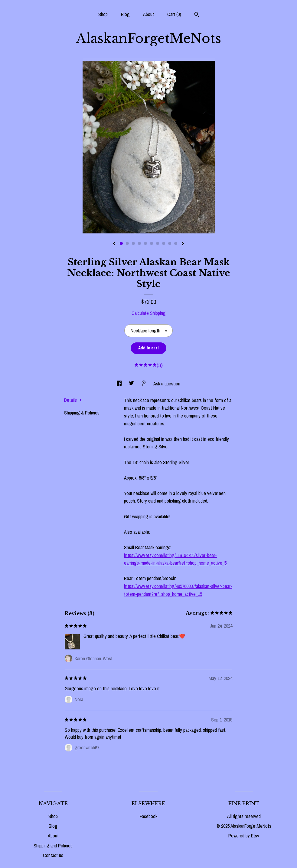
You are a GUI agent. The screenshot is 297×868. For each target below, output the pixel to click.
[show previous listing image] (114, 244)
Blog (125, 14)
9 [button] (170, 243)
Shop (103, 14)
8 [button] (164, 243)
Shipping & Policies (82, 413)
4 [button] (139, 243)
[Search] (197, 15)
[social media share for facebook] (120, 384)
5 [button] (145, 243)
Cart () (174, 14)
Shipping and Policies (53, 846)
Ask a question (167, 384)
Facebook (148, 816)
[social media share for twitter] (132, 384)
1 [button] (121, 243)
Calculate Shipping (149, 313)
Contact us (53, 855)
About (148, 14)
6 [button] (152, 243)
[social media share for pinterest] (144, 384)
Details (73, 400)
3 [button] (133, 243)
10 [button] (176, 243)
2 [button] (127, 243)
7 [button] (158, 243)
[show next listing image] (183, 244)
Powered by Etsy (244, 836)
